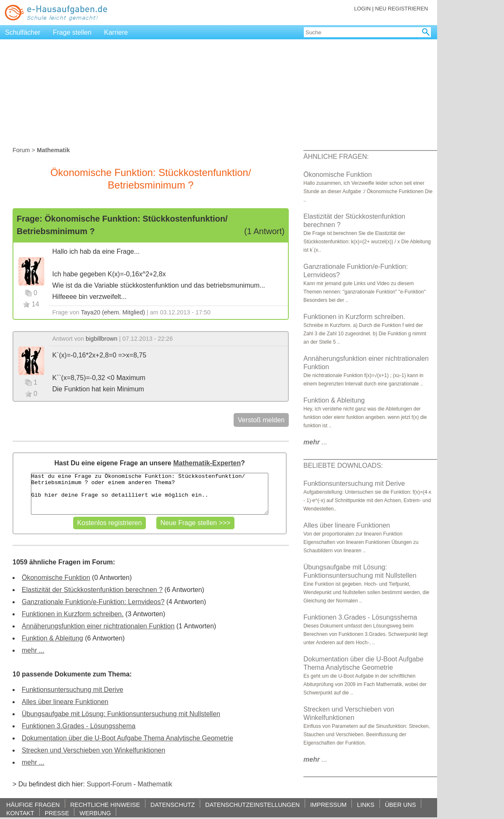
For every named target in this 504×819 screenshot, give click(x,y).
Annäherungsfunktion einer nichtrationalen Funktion (98, 626)
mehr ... (33, 650)
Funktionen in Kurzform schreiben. (73, 614)
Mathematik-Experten (207, 463)
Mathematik (155, 784)
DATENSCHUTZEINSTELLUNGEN (252, 805)
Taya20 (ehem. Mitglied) (113, 312)
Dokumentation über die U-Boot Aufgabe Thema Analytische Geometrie (127, 738)
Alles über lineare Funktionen (65, 702)
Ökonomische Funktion (56, 578)
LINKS (366, 805)
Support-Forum (109, 784)
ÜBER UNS (400, 805)
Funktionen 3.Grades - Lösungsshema (79, 726)
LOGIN (362, 9)
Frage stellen (73, 32)
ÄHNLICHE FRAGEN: (336, 157)
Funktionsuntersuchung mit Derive (73, 690)
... (315, 442)
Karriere (116, 32)
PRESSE (57, 813)
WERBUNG (95, 813)
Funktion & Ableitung (52, 638)
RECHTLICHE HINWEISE (105, 805)
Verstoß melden (261, 420)
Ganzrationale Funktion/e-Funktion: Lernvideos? (93, 602)
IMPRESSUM (328, 805)
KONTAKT (20, 813)
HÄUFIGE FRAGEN (33, 805)
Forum (21, 150)
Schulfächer (23, 32)
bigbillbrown (102, 339)
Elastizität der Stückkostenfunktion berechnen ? (92, 590)
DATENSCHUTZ (173, 805)
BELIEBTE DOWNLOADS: (343, 466)
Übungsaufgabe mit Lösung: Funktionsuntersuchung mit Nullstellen (121, 714)
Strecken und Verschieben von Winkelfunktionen (93, 750)
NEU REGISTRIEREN (401, 9)
